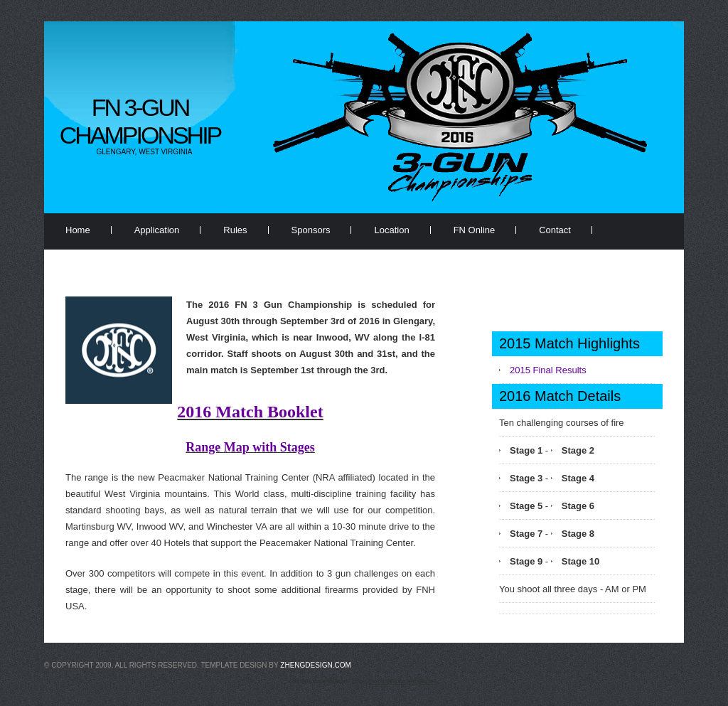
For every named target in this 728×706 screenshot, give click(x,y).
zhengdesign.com (315, 665)
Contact (555, 230)
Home (78, 230)
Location (391, 230)
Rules (235, 230)
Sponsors (311, 230)
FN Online (475, 230)
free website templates (402, 681)
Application (157, 230)
